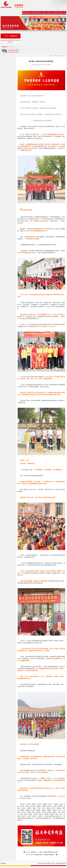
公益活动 (53, 12)
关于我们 (64, 12)
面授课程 (36, 12)
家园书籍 (58, 12)
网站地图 (3, 863)
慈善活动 (30, 12)
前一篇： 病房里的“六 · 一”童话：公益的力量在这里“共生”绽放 (42, 852)
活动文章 (10, 42)
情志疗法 (42, 12)
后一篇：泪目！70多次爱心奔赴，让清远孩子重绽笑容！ (40, 855)
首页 (51, 56)
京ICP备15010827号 (61, 863)
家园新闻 (25, 12)
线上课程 (47, 12)
